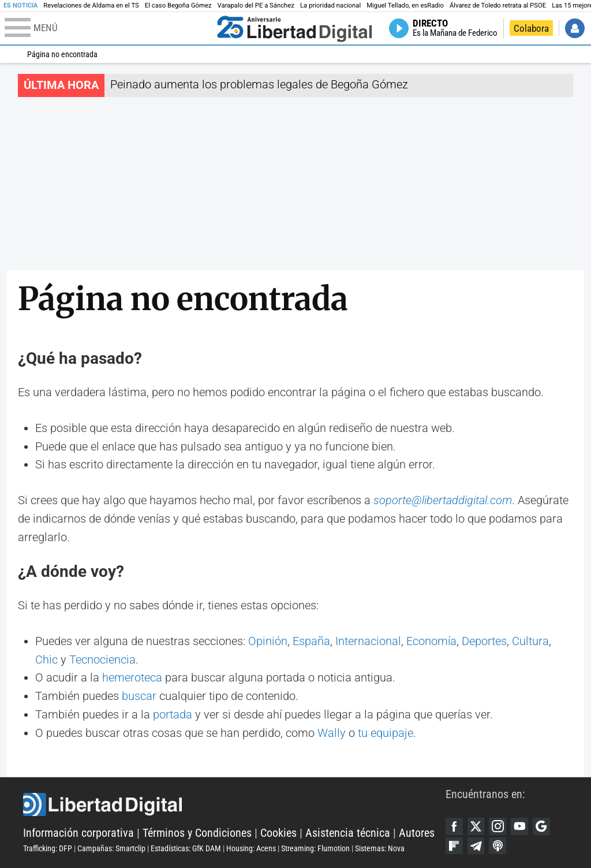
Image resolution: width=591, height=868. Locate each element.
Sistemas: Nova (380, 849)
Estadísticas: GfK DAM (186, 849)
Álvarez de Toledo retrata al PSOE (498, 5)
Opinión (268, 641)
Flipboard (454, 846)
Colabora (531, 28)
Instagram (498, 826)
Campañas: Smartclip (111, 849)
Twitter (476, 826)
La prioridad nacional (330, 5)
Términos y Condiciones (197, 833)
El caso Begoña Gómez (178, 5)
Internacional (368, 641)
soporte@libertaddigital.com (443, 500)
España (311, 641)
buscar (139, 696)
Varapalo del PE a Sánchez (256, 5)
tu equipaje (386, 733)
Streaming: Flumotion (315, 849)
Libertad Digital (234, 804)
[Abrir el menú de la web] (108, 28)
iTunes (498, 846)
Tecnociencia (102, 660)
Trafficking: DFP (48, 849)
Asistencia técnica (348, 833)
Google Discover (541, 826)
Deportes (484, 641)
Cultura (530, 641)
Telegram (476, 846)
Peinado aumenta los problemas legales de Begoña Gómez (259, 85)
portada (173, 715)
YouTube (519, 826)
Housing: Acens (251, 849)
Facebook (454, 826)
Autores (417, 833)
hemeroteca (132, 678)
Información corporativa (78, 833)
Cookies (278, 833)
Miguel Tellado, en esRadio (405, 5)
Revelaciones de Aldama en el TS (91, 5)
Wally (332, 733)
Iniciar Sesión (575, 28)
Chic (46, 660)
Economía (431, 641)
